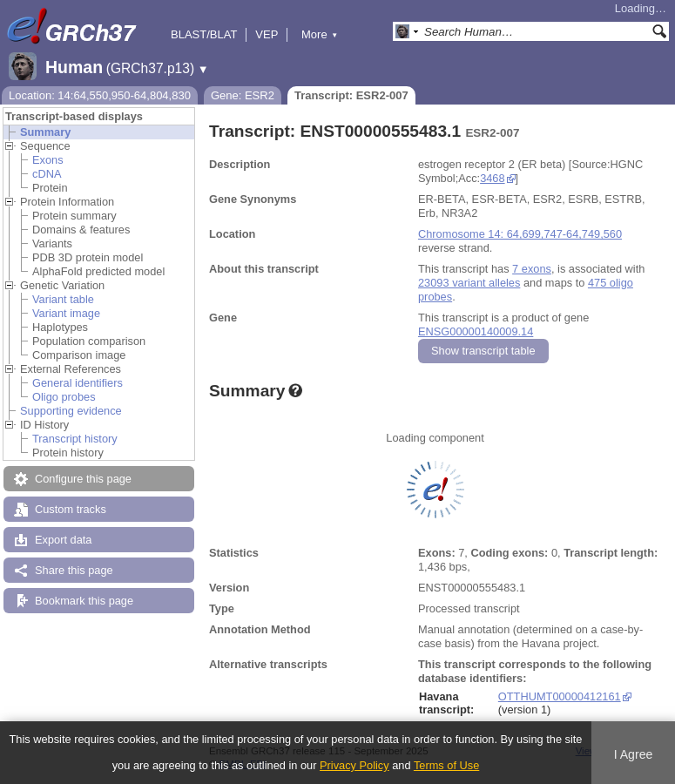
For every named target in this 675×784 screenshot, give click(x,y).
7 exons (532, 269)
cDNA (47, 174)
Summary (45, 132)
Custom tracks (71, 509)
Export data (63, 540)
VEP (267, 34)
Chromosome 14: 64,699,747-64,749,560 (520, 234)
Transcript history (75, 439)
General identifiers (78, 383)
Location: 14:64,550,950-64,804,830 (100, 95)
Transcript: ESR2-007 (351, 95)
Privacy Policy (354, 765)
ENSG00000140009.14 (476, 331)
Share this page (74, 570)
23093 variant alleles (469, 283)
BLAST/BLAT (204, 34)
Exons (48, 160)
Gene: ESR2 (243, 95)
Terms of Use (446, 765)
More (320, 34)
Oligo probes (64, 397)
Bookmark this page (84, 601)
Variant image (66, 313)
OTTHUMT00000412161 (560, 696)
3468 (492, 178)
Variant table (63, 299)
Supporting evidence (71, 411)
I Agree (634, 754)
